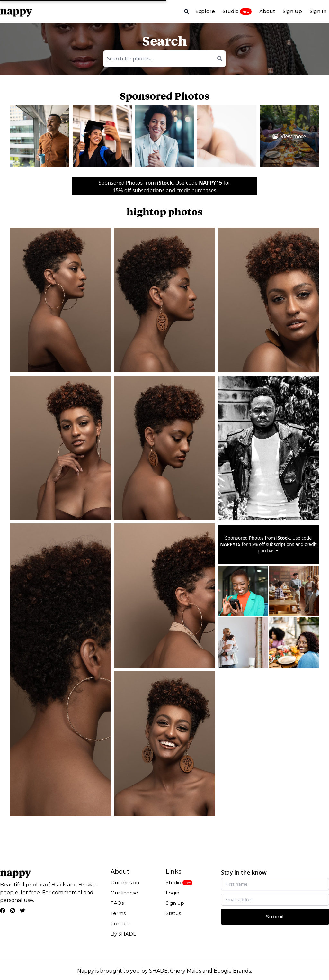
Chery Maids (186, 971)
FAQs (117, 903)
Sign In (318, 11)
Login (173, 893)
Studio (237, 11)
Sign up (175, 903)
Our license (124, 893)
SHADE (158, 971)
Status (173, 913)
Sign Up (292, 11)
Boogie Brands (232, 971)
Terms (118, 913)
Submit (275, 916)
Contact (120, 924)
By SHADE (123, 934)
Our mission (125, 882)
